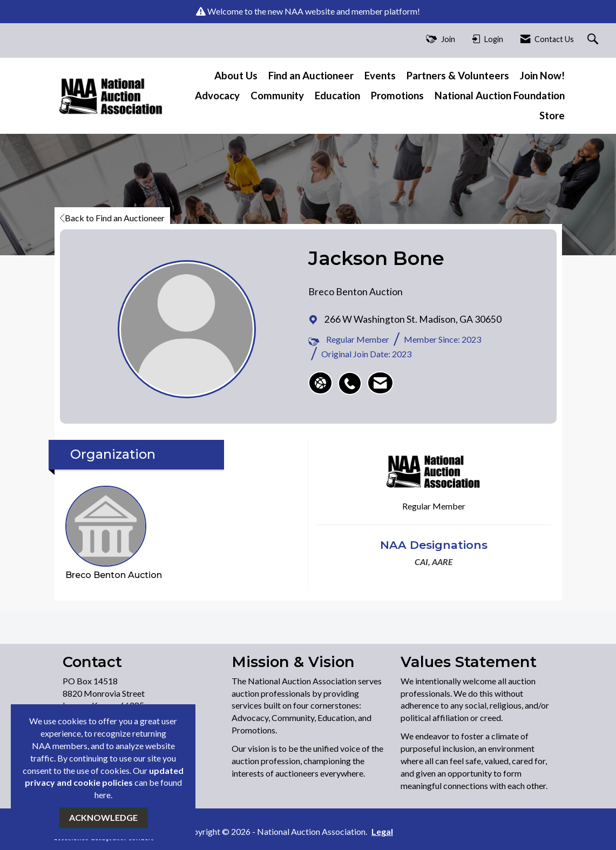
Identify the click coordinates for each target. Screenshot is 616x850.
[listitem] (353, 378)
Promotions (397, 96)
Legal (382, 831)
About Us (236, 76)
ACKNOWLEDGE (103, 817)
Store (552, 115)
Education (337, 96)
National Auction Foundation (500, 96)
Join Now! (542, 76)
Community (277, 96)
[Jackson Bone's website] (320, 383)
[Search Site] (594, 40)
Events (380, 76)
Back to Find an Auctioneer (112, 218)
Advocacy (217, 96)
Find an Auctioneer (311, 76)
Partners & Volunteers (458, 76)
